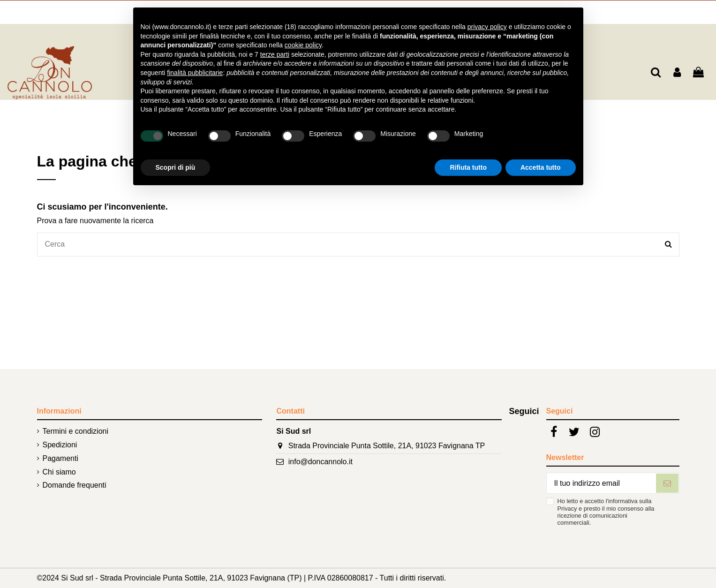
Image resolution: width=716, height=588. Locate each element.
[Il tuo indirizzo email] (601, 483)
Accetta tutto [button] (541, 167)
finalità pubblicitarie (195, 73)
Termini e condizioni (76, 431)
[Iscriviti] (667, 483)
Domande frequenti (75, 485)
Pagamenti (61, 458)
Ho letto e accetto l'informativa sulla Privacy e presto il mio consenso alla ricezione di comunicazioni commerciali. (606, 512)
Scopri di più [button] (176, 167)
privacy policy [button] (487, 27)
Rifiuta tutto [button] (468, 167)
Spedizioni (60, 445)
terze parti (275, 54)
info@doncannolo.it (320, 462)
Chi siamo (59, 472)
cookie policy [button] (303, 45)
